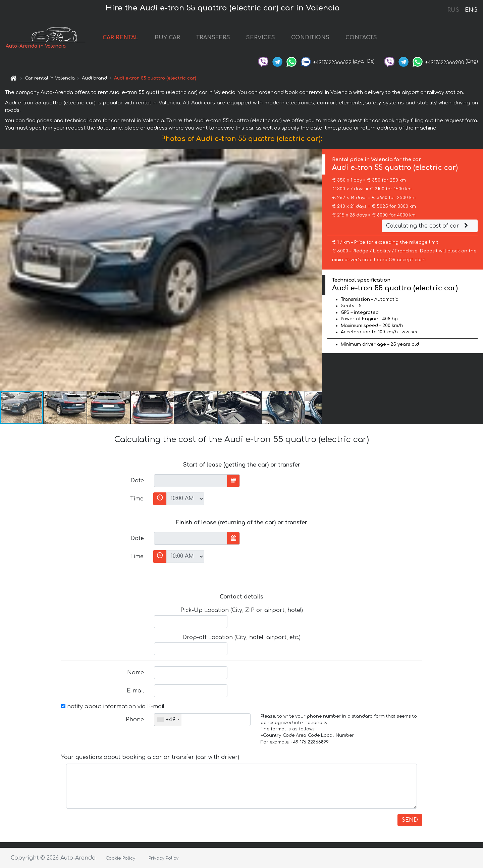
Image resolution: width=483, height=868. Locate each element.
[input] (191, 481)
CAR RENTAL (121, 38)
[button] (316, 270)
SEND (410, 820)
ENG (471, 10)
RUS (453, 10)
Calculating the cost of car (428, 226)
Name (136, 673)
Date (137, 481)
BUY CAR (167, 38)
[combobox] (168, 720)
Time (137, 499)
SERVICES (261, 38)
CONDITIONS (310, 38)
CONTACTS (361, 38)
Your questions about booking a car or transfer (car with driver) (150, 757)
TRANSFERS (213, 38)
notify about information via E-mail (113, 707)
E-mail (135, 691)
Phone (135, 720)
